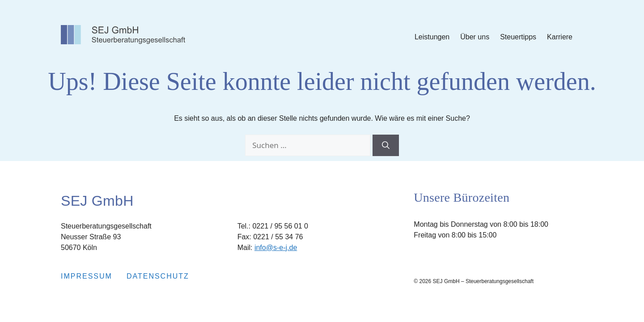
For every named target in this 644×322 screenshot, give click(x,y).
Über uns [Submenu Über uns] (475, 37)
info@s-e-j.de (276, 248)
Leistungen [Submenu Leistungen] (432, 37)
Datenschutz (158, 276)
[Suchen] (386, 145)
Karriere (560, 37)
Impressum (87, 276)
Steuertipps (518, 37)
